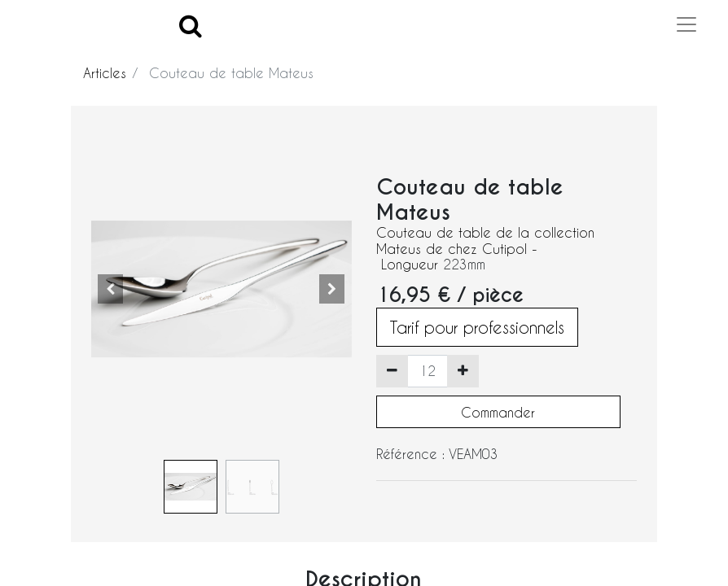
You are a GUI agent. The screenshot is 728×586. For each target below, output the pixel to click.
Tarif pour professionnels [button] (477, 327)
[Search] (191, 25)
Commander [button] (498, 412)
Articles (105, 73)
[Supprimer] (392, 371)
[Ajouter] (463, 371)
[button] (111, 289)
